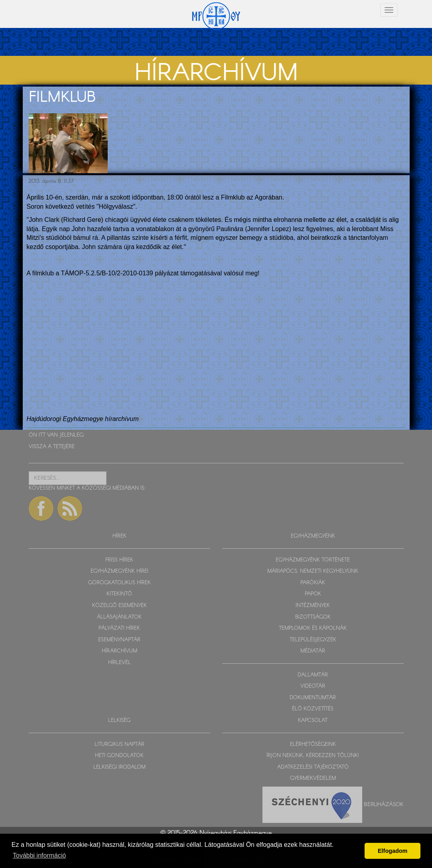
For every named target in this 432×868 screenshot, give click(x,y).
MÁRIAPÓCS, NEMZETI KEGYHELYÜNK (313, 571)
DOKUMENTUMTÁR (313, 698)
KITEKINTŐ (119, 594)
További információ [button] (39, 855)
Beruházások (384, 804)
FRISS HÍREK (119, 560)
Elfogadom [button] (393, 851)
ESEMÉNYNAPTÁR (119, 640)
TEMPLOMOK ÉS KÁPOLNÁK (313, 628)
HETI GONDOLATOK (119, 756)
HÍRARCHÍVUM (119, 651)
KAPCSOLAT (313, 721)
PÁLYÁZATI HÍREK (119, 628)
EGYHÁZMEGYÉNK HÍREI (119, 571)
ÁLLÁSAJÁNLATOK (119, 617)
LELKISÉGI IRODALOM (119, 767)
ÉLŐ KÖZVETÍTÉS (313, 709)
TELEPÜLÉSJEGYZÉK (313, 640)
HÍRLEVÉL (119, 663)
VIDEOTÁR (313, 686)
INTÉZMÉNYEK (313, 606)
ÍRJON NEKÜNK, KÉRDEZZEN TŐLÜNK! (313, 756)
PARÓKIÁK (313, 583)
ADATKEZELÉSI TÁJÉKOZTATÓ (313, 767)
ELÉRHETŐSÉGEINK (313, 744)
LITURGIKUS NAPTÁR (119, 744)
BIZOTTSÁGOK (313, 617)
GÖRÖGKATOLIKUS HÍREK (119, 583)
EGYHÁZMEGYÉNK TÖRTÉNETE (313, 560)
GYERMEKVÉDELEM (313, 778)
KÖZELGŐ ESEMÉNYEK (119, 606)
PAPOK (313, 594)
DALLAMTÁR (313, 675)
